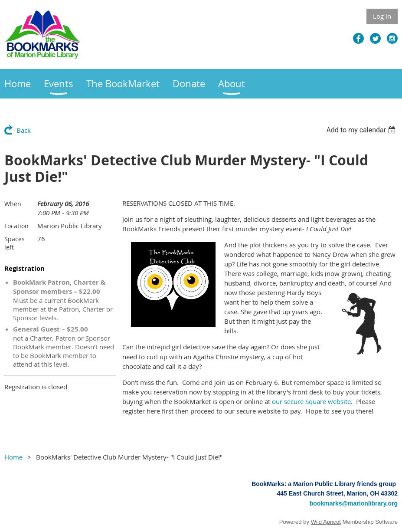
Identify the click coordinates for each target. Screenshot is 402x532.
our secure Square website (311, 401)
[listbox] (362, 130)
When (13, 204)
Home (13, 457)
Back (24, 130)
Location (16, 226)
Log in (382, 16)
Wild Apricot (326, 522)
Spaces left (15, 243)
